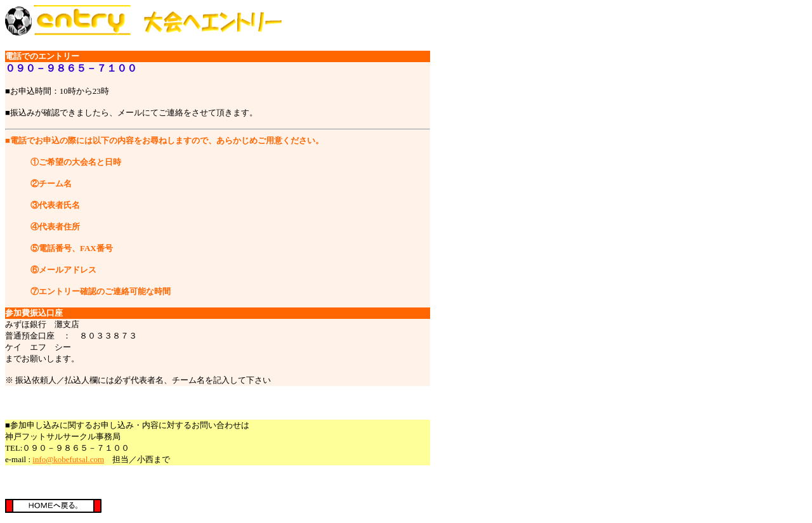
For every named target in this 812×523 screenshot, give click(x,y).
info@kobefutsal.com (68, 459)
